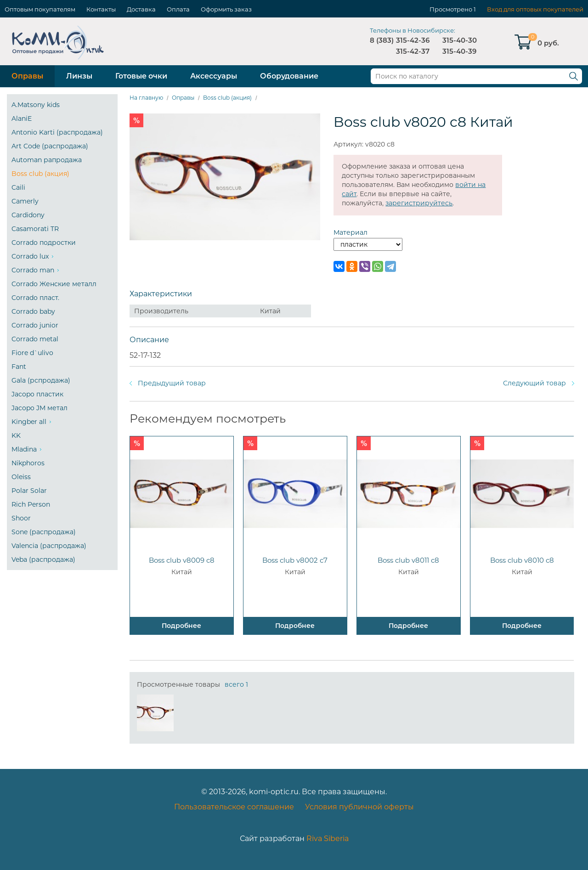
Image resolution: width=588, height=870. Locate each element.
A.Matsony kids (36, 105)
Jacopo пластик (37, 394)
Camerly (25, 201)
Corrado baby (33, 311)
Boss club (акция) (40, 174)
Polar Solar (29, 491)
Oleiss (21, 477)
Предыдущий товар (172, 383)
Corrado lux (30, 256)
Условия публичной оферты (359, 807)
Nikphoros (28, 463)
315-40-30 (460, 40)
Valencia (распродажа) (49, 546)
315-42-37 (413, 51)
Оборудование (289, 76)
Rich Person (31, 504)
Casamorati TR (35, 229)
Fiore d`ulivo (32, 353)
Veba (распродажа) (43, 559)
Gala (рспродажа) (41, 380)
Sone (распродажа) (44, 532)
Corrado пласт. (35, 298)
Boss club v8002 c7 (295, 560)
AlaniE (22, 119)
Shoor (21, 518)
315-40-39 (459, 51)
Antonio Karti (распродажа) (57, 132)
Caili (18, 187)
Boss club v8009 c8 (182, 560)
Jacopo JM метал (40, 408)
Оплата (178, 9)
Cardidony (28, 215)
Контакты (101, 9)
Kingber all (29, 422)
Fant (19, 367)
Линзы (79, 76)
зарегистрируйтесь (419, 203)
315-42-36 (413, 40)
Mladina (24, 449)
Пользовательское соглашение (234, 807)
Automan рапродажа (47, 160)
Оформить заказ (226, 9)
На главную (146, 98)
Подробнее (181, 626)
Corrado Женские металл (54, 284)
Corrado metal (35, 339)
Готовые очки (141, 76)
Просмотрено (451, 9)
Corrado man (33, 270)
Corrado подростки (44, 243)
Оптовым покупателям (40, 9)
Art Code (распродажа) (50, 146)
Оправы (27, 76)
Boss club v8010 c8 (522, 560)
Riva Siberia (328, 839)
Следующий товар (534, 383)
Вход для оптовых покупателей (535, 9)
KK (16, 435)
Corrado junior (35, 325)
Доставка (141, 9)
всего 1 (236, 684)
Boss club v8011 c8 (408, 560)
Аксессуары (214, 76)
